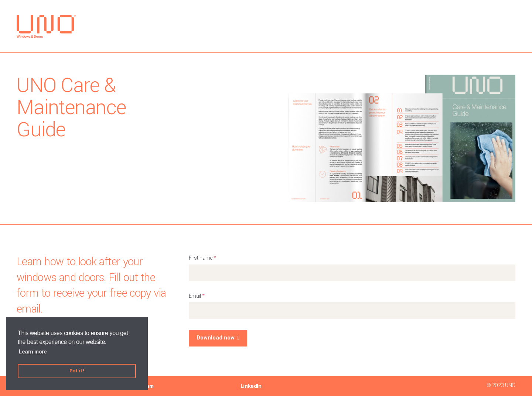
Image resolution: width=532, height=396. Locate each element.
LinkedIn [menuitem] (251, 386)
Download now (216, 338)
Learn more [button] (33, 352)
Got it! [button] (77, 371)
